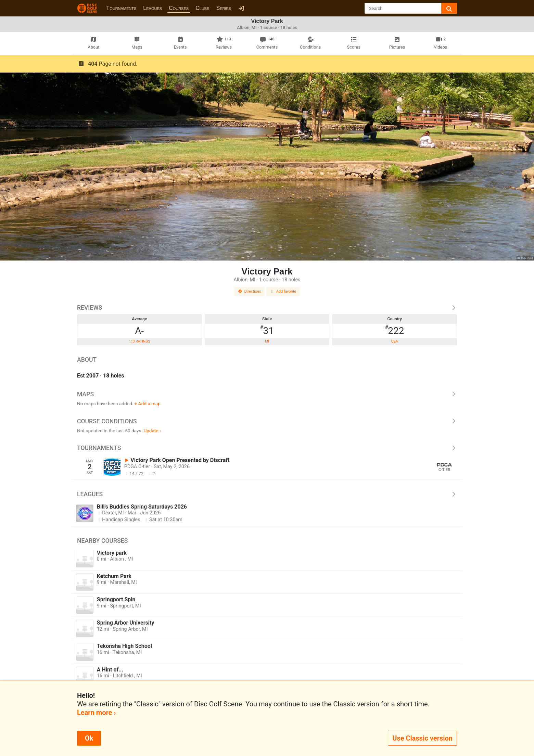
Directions (250, 291)
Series (224, 8)
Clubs (202, 8)
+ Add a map (148, 403)
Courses (179, 8)
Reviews (267, 308)
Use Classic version (422, 738)
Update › (152, 431)
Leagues (152, 8)
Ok (89, 738)
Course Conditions (267, 421)
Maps (267, 394)
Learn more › (96, 713)
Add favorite (283, 291)
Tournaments (121, 8)
